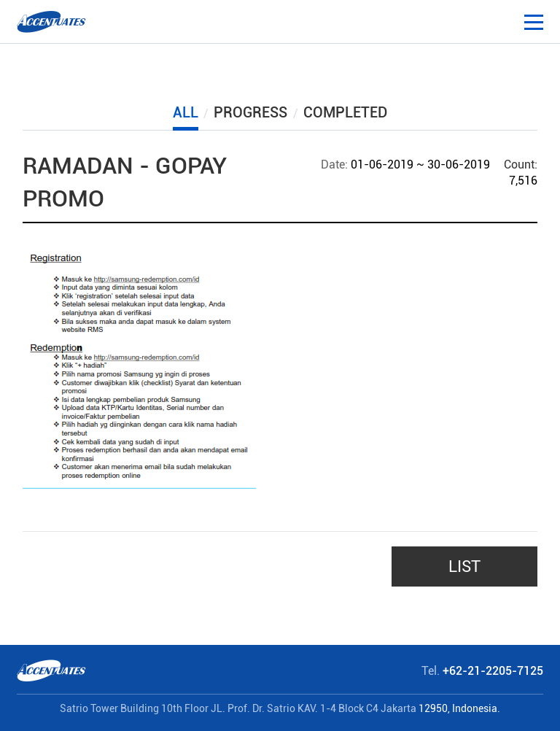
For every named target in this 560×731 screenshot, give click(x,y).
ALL (186, 112)
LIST (464, 566)
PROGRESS (250, 112)
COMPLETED (345, 112)
